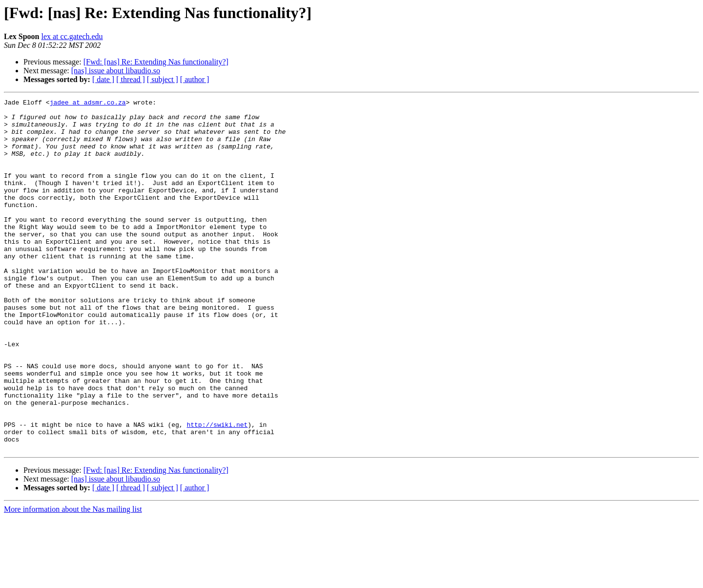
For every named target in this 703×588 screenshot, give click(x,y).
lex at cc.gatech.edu (72, 36)
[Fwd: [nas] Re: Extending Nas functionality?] (156, 62)
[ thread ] (131, 79)
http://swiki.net (217, 490)
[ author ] (195, 79)
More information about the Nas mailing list (73, 579)
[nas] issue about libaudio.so (116, 71)
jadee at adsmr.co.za (88, 104)
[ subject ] (163, 79)
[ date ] (103, 79)
